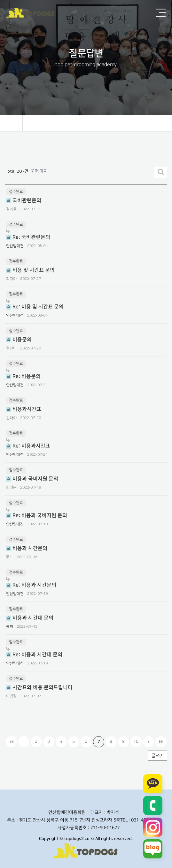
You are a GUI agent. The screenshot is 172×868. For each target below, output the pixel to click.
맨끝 (161, 742)
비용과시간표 (24, 409)
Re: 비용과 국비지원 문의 (37, 513)
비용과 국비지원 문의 (32, 479)
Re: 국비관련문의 (28, 235)
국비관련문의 (24, 200)
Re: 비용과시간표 (28, 443)
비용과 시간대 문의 (30, 618)
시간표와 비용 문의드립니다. (40, 687)
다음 (148, 742)
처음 (11, 742)
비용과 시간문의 (27, 548)
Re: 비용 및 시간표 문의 (35, 304)
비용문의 (19, 340)
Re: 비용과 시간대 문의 (34, 652)
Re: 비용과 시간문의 (31, 583)
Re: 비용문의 (23, 374)
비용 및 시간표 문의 (30, 270)
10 (136, 741)
